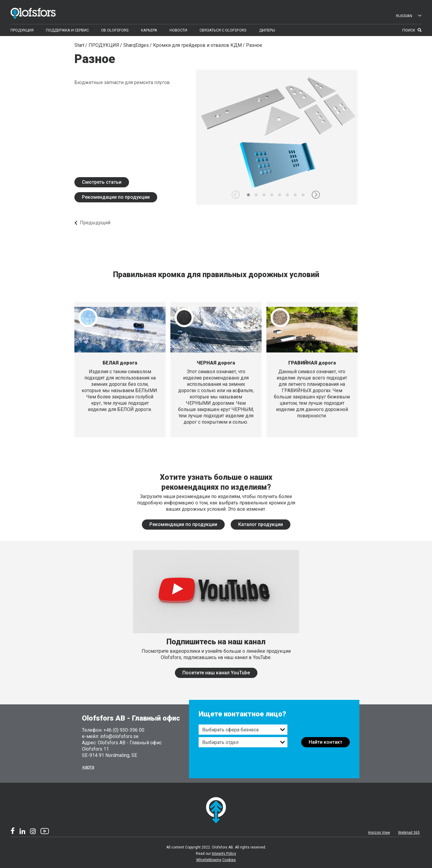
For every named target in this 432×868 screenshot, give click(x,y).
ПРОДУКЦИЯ (104, 45)
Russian (409, 16)
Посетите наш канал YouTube (216, 673)
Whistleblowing (209, 860)
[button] (316, 195)
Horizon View (379, 833)
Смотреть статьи (102, 182)
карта (88, 767)
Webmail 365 (409, 833)
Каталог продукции (261, 524)
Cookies (229, 860)
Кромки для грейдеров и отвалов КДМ (197, 45)
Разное (254, 45)
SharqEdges (136, 45)
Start (79, 45)
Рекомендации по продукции (116, 197)
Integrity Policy (224, 854)
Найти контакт (325, 742)
